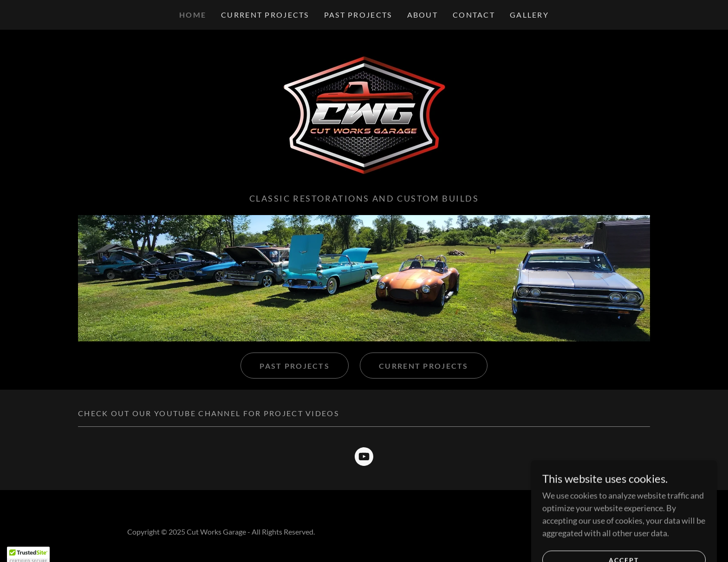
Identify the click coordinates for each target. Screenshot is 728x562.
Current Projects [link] (265, 15)
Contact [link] (474, 15)
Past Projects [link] (358, 15)
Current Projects (424, 366)
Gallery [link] (529, 15)
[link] (364, 114)
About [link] (422, 15)
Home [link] (193, 15)
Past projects (295, 366)
